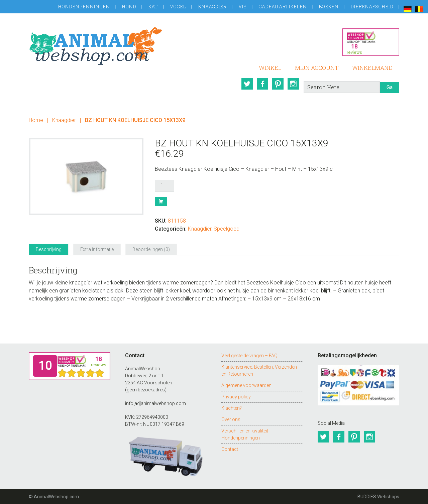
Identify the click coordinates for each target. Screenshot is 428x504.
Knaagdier (212, 7)
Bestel (161, 202)
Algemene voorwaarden (246, 385)
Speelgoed (227, 229)
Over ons (231, 419)
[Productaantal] (165, 186)
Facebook (262, 84)
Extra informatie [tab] (97, 249)
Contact (230, 449)
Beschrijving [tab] (49, 249)
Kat (153, 7)
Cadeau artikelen (283, 7)
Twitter (247, 84)
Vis (242, 7)
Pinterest (278, 84)
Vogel (178, 7)
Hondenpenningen (84, 7)
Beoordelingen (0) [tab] (151, 249)
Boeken (329, 7)
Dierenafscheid (372, 7)
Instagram (293, 84)
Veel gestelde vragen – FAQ (249, 356)
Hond (129, 7)
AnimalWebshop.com (96, 46)
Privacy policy (236, 397)
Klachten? (232, 408)
